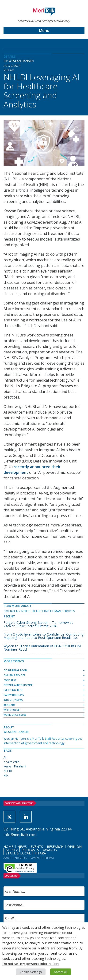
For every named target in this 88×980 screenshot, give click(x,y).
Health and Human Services (54, 611)
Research (55, 847)
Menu (44, 31)
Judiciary (9, 705)
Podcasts (30, 850)
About (7, 858)
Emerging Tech (13, 690)
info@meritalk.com (20, 835)
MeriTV (12, 850)
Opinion (75, 847)
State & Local (18, 853)
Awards (50, 850)
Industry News (13, 700)
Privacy (49, 858)
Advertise (21, 858)
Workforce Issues (15, 715)
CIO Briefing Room (15, 670)
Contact (36, 858)
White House (11, 710)
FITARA (40, 853)
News (22, 847)
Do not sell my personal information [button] (31, 964)
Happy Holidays (14, 695)
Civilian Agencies (17, 611)
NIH (6, 775)
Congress (10, 680)
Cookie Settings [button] (31, 972)
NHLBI (8, 771)
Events (37, 847)
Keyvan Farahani (15, 766)
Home (8, 847)
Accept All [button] (61, 972)
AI (5, 757)
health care (11, 762)
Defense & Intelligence (18, 685)
